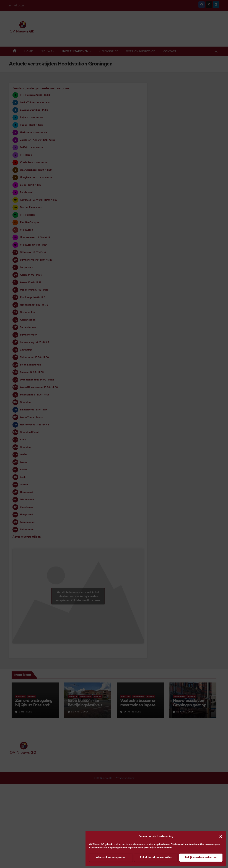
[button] (221, 836)
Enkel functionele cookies (156, 858)
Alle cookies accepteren (111, 858)
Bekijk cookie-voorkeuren (201, 858)
